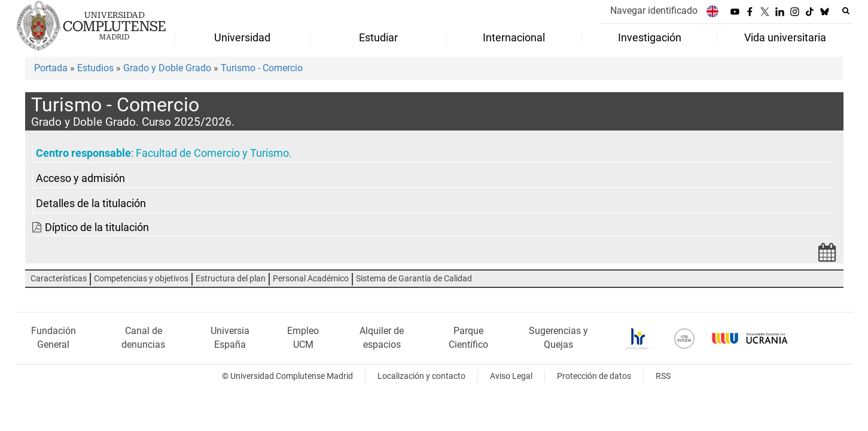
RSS (663, 376)
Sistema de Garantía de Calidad (414, 279)
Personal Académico (311, 279)
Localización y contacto (421, 376)
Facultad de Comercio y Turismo (212, 153)
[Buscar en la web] (846, 11)
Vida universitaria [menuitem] (785, 38)
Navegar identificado (654, 10)
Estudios (95, 68)
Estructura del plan (231, 279)
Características (59, 279)
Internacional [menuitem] (514, 38)
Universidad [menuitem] (242, 38)
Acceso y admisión (80, 178)
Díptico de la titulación (97, 227)
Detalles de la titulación (91, 204)
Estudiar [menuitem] (378, 38)
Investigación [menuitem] (650, 38)
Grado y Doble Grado (167, 68)
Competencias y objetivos (141, 279)
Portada (51, 68)
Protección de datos (594, 376)
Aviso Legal (511, 376)
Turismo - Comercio (262, 68)
